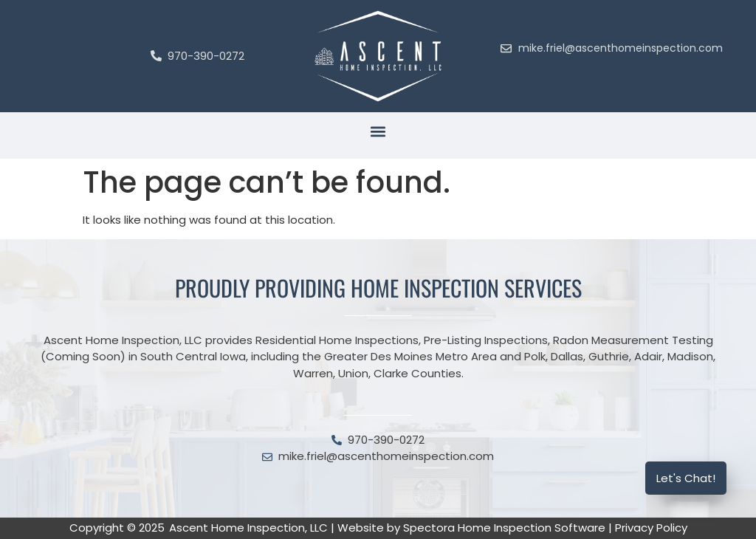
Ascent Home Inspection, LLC (248, 528)
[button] (378, 132)
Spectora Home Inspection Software (504, 528)
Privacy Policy (651, 528)
